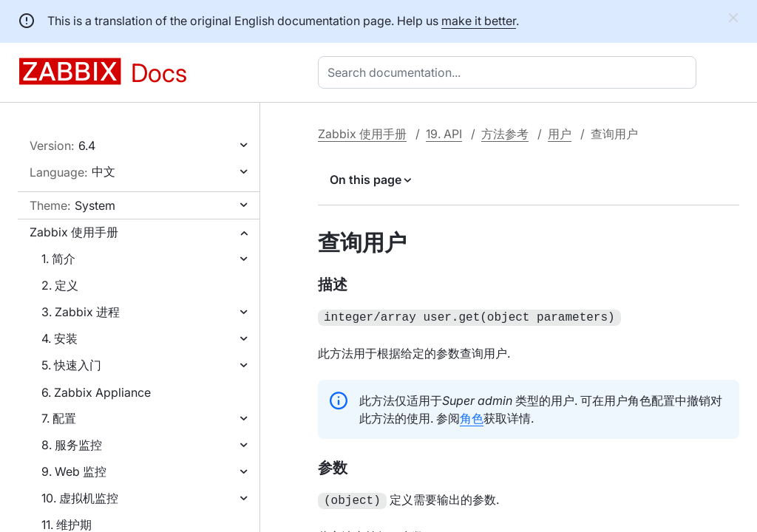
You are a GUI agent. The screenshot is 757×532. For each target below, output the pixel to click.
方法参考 (505, 134)
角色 (472, 417)
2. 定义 (60, 285)
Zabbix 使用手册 (74, 232)
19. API (444, 134)
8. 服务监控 (72, 445)
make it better (479, 21)
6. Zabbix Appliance (96, 392)
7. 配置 (59, 418)
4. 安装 (60, 338)
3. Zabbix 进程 (81, 312)
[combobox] (510, 72)
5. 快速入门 (71, 365)
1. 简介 (58, 259)
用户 (560, 134)
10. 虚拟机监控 (80, 498)
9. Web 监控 (74, 471)
